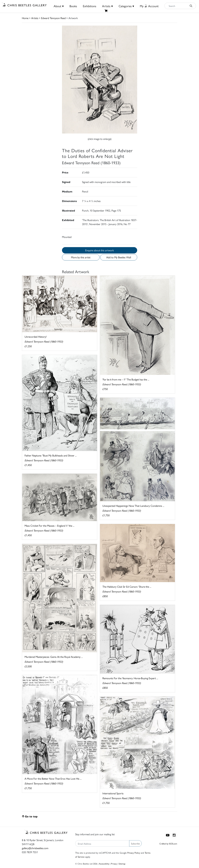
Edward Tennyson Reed (53, 18)
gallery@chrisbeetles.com (35, 848)
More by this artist (81, 257)
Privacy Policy (134, 853)
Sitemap (122, 864)
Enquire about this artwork (99, 250)
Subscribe (135, 843)
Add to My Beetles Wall (119, 257)
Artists (35, 18)
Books (73, 6)
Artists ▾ (107, 6)
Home (25, 18)
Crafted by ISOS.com (168, 844)
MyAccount (149, 6)
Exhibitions (90, 6)
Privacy (114, 864)
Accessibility (104, 864)
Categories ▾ (126, 6)
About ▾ (59, 6)
